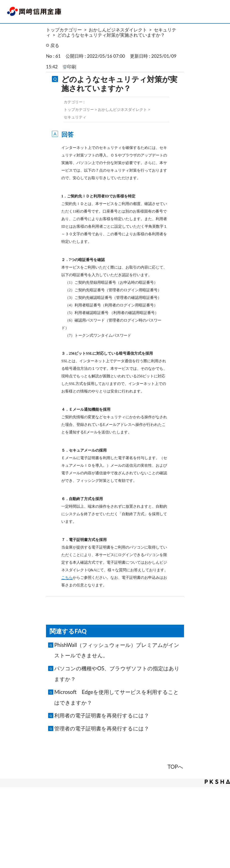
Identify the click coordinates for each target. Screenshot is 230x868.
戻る (55, 45)
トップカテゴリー (64, 30)
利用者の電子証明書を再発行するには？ (102, 715)
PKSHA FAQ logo (217, 782)
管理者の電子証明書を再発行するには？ (102, 728)
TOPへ (175, 767)
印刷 (72, 67)
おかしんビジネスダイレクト (118, 30)
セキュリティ (75, 117)
